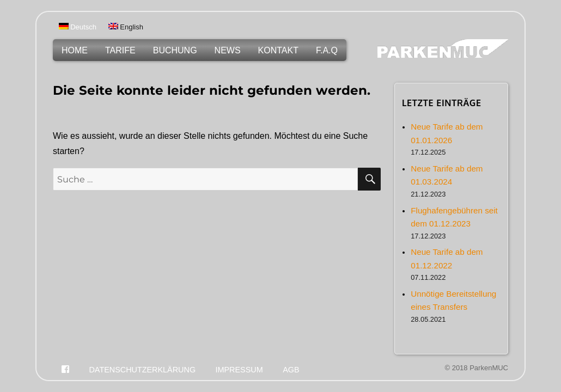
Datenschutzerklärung (142, 370)
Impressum (239, 370)
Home (75, 50)
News (228, 50)
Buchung (175, 50)
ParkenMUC (489, 368)
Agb (291, 370)
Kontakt (278, 50)
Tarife (120, 50)
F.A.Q (327, 50)
